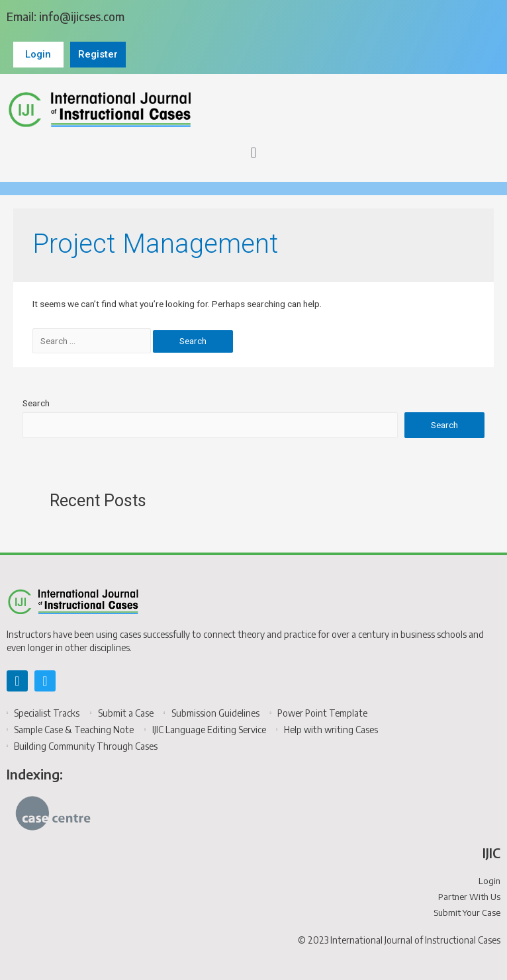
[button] (253, 153)
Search (36, 403)
